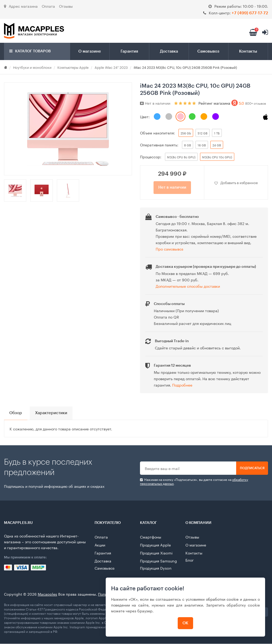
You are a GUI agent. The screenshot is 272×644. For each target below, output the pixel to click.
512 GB (203, 133)
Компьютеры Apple (73, 67)
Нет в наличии (172, 187)
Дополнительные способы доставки (188, 286)
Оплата (48, 6)
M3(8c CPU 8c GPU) (181, 157)
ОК (185, 623)
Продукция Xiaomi (156, 553)
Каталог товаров (30, 51)
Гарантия (129, 51)
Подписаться (252, 468)
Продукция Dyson (156, 568)
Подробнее (182, 385)
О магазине (90, 51)
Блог (190, 560)
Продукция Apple (155, 545)
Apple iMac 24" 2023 (111, 67)
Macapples (47, 594)
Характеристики (54, 413)
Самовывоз (208, 51)
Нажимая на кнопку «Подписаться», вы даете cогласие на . (194, 482)
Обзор (16, 413)
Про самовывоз (169, 249)
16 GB (202, 145)
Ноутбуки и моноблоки (32, 67)
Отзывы (66, 6)
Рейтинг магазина (232, 103)
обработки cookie (222, 599)
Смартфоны (151, 537)
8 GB (188, 145)
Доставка (169, 51)
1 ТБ (217, 133)
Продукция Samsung (158, 561)
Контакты (248, 51)
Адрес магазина (21, 6)
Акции (100, 545)
